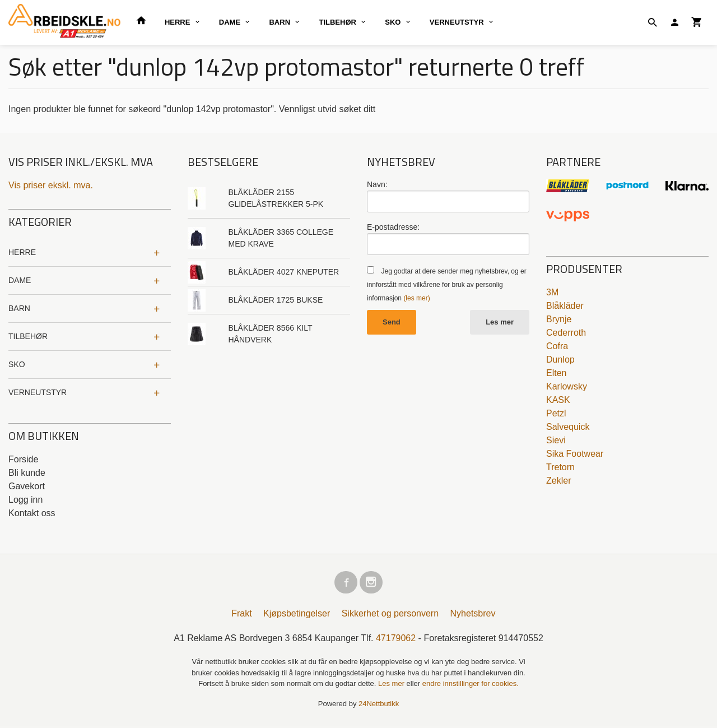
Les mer (500, 322)
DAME (230, 22)
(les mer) (416, 298)
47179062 (396, 640)
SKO (393, 22)
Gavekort (27, 486)
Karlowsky (567, 386)
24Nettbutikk (379, 705)
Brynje (559, 319)
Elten (556, 373)
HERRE (178, 22)
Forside (23, 459)
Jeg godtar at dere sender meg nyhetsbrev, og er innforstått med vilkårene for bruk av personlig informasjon (447, 285)
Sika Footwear (575, 454)
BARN (280, 22)
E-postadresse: (393, 227)
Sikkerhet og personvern (390, 616)
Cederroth (566, 333)
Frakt (241, 616)
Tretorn (560, 467)
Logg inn (25, 500)
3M (552, 292)
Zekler (558, 481)
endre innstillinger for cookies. (471, 686)
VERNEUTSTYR (457, 22)
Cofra (557, 346)
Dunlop (560, 360)
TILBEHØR (337, 22)
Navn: (377, 184)
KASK (558, 400)
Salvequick (568, 427)
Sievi (556, 440)
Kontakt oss (32, 513)
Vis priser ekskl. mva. (51, 185)
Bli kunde (27, 473)
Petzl (556, 413)
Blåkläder (565, 306)
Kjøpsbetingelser (297, 616)
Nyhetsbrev (473, 616)
